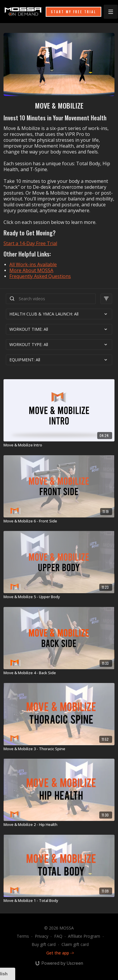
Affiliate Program (84, 936)
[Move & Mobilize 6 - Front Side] (59, 521)
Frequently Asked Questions (40, 276)
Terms (23, 936)
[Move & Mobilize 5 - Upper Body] (59, 597)
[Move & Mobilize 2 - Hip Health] (59, 825)
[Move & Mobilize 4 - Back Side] (59, 673)
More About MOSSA (31, 270)
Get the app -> (60, 953)
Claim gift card (75, 944)
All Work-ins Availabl (32, 264)
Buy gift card (44, 944)
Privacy (42, 936)
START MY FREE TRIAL (73, 12)
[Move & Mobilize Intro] (59, 445)
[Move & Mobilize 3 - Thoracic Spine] (59, 749)
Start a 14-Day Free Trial (30, 243)
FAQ (58, 936)
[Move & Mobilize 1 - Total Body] (59, 901)
